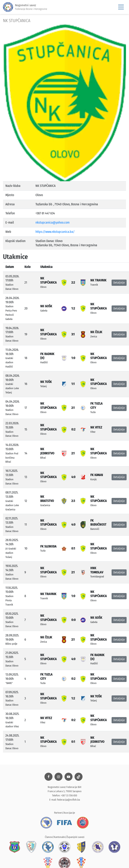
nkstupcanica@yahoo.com (52, 222)
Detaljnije (119, 283)
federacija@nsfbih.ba (69, 800)
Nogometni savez (25, 7)
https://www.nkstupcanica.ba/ (55, 232)
